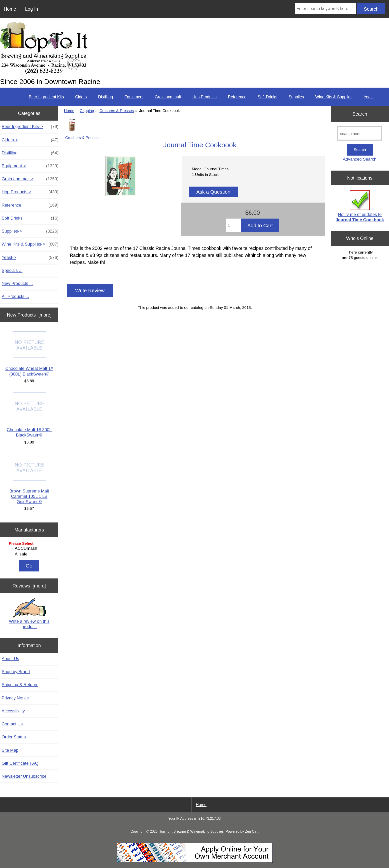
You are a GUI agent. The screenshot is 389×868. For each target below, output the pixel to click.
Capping (87, 110)
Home (10, 9)
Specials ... (12, 270)
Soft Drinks (267, 97)
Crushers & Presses (116, 110)
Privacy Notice (15, 698)
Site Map (10, 750)
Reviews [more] (29, 586)
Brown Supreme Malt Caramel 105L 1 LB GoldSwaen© (29, 479)
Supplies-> (30, 231)
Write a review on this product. (29, 614)
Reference (237, 97)
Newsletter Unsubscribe (24, 776)
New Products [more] (29, 315)
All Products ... (15, 296)
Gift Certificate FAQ (20, 763)
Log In (31, 9)
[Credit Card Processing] (195, 861)
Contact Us (12, 724)
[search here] (359, 133)
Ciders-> (30, 140)
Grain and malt (168, 97)
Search (360, 114)
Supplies (296, 97)
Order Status (14, 737)
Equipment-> (30, 166)
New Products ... (17, 283)
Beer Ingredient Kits (46, 97)
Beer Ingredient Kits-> (30, 127)
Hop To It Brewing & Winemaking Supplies (191, 832)
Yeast (369, 97)
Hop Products (204, 97)
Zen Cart (252, 832)
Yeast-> (30, 258)
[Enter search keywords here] (325, 9)
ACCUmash (30, 548)
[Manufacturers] (29, 549)
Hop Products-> (30, 192)
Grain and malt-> (30, 179)
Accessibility (13, 711)
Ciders (81, 97)
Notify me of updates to (360, 206)
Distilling (105, 97)
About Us (10, 659)
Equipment (134, 97)
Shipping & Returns (20, 685)
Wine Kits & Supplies (334, 97)
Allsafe (30, 554)
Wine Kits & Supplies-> (30, 244)
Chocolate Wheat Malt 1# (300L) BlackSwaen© (29, 354)
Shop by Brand (16, 672)
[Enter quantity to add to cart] (233, 225)
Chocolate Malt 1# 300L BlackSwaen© (29, 415)
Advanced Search (359, 159)
